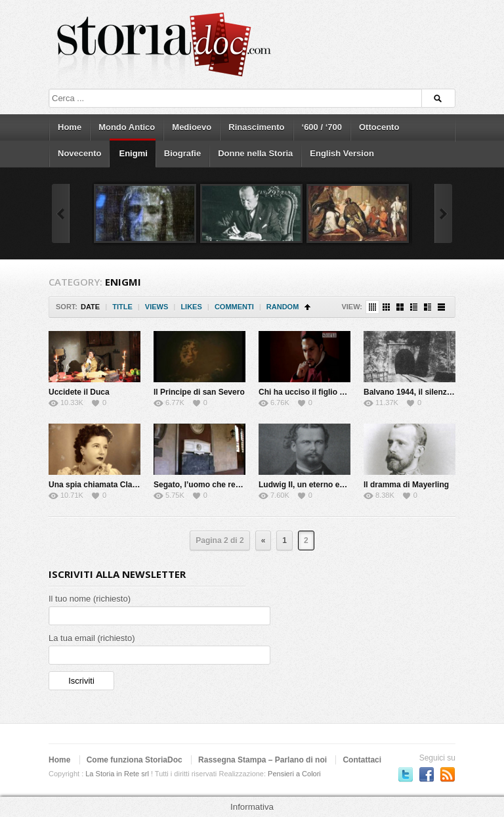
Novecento (79, 153)
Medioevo (192, 127)
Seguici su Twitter (406, 774)
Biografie (182, 153)
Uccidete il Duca (79, 392)
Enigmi (133, 153)
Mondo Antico (127, 127)
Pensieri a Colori (294, 774)
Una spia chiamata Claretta (99, 485)
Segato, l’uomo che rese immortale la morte (235, 485)
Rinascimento (256, 127)
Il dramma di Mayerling (406, 485)
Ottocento (379, 127)
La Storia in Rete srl (117, 774)
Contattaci (362, 760)
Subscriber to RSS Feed (448, 774)
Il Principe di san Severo (199, 392)
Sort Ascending (307, 307)
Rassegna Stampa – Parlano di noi (262, 760)
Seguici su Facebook (427, 774)
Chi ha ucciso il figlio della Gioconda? (330, 392)
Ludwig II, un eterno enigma (311, 485)
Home (70, 127)
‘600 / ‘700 (322, 127)
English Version (342, 153)
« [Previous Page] (263, 541)
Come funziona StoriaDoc (135, 760)
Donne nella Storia (255, 153)
